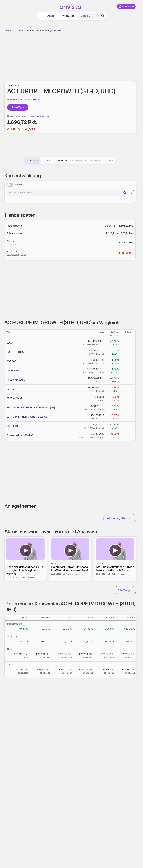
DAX (9, 343)
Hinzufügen (18, 107)
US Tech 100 (13, 370)
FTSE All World (15, 398)
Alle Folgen (125, 590)
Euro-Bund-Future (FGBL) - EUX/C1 (27, 417)
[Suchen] (124, 193)
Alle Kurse (62, 160)
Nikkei (10, 389)
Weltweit (18, 100)
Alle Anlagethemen (120, 518)
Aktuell (52, 16)
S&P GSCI (12, 426)
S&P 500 (11, 361)
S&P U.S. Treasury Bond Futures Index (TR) (31, 407)
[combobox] (67, 193)
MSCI (36, 100)
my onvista (68, 16)
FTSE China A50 (16, 380)
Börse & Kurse (11, 31)
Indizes (22, 31)
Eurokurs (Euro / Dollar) (20, 435)
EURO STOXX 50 (16, 352)
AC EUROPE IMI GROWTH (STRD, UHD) (44, 31)
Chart (47, 160)
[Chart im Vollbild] (132, 192)
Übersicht (33, 160)
